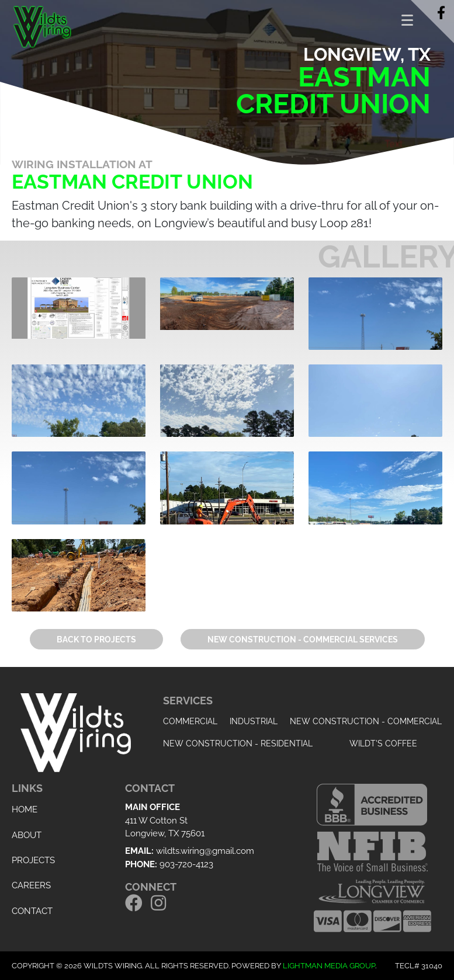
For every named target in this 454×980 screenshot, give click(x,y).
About (27, 835)
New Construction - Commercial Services (303, 640)
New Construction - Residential (238, 743)
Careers (31, 885)
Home (25, 809)
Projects (33, 860)
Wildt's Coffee (383, 743)
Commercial (190, 721)
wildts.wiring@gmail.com (205, 851)
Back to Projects (96, 640)
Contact (32, 911)
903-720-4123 (186, 864)
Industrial (254, 721)
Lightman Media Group (329, 966)
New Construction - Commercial (366, 721)
